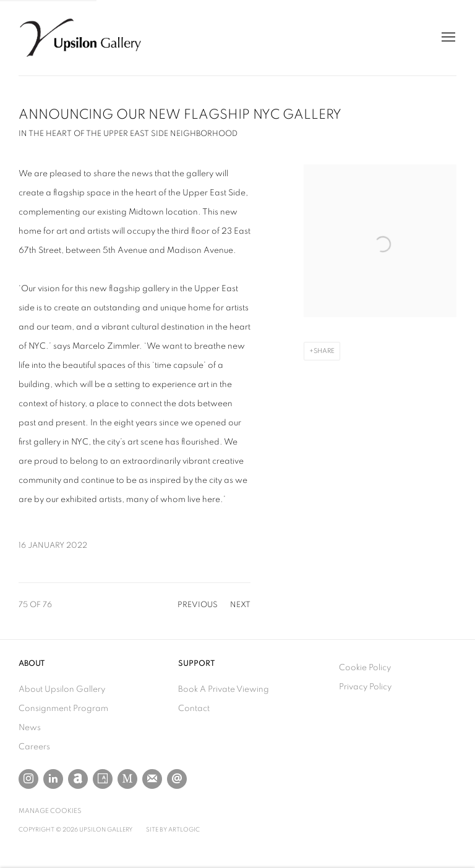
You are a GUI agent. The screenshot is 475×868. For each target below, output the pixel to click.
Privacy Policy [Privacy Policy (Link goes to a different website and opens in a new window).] (365, 687)
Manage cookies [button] (50, 811)
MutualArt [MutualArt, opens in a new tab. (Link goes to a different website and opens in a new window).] (127, 779)
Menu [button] (447, 38)
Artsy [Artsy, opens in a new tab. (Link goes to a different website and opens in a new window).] (103, 779)
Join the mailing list (152, 779)
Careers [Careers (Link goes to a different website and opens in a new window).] (34, 747)
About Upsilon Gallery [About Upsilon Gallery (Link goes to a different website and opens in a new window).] (62, 689)
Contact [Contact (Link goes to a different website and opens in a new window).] (194, 708)
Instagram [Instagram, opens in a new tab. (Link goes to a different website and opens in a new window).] (28, 779)
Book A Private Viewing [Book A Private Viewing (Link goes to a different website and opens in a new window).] (224, 689)
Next (240, 605)
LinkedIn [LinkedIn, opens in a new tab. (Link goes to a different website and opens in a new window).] (53, 779)
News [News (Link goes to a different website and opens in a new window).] (30, 728)
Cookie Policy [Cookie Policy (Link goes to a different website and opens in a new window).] (365, 668)
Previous (198, 605)
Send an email (177, 779)
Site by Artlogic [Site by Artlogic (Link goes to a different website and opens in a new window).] (173, 830)
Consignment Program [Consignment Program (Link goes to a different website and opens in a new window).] (63, 708)
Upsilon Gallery (80, 38)
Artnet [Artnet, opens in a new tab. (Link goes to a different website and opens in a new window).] (78, 779)
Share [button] (324, 351)
